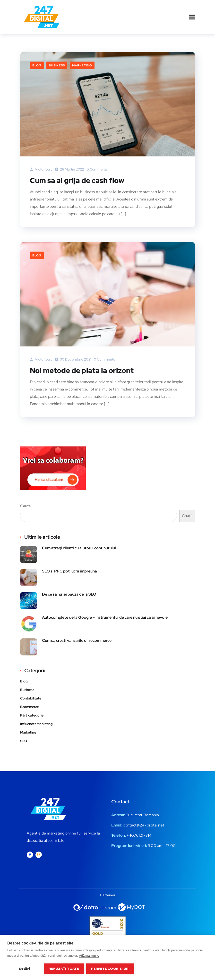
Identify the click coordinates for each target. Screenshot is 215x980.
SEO (24, 741)
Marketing (82, 65)
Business (57, 65)
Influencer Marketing (36, 724)
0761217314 (141, 835)
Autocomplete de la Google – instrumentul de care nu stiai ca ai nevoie (105, 617)
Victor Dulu (41, 169)
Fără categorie (32, 715)
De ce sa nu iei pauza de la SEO (69, 594)
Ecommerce (30, 707)
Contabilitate (31, 698)
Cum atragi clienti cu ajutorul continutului (79, 548)
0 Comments (97, 169)
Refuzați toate (64, 969)
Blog (37, 65)
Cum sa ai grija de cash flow (77, 180)
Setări (24, 969)
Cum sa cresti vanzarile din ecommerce (77, 640)
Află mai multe (89, 956)
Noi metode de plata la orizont (83, 370)
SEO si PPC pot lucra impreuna (69, 571)
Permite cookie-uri (111, 969)
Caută (25, 506)
